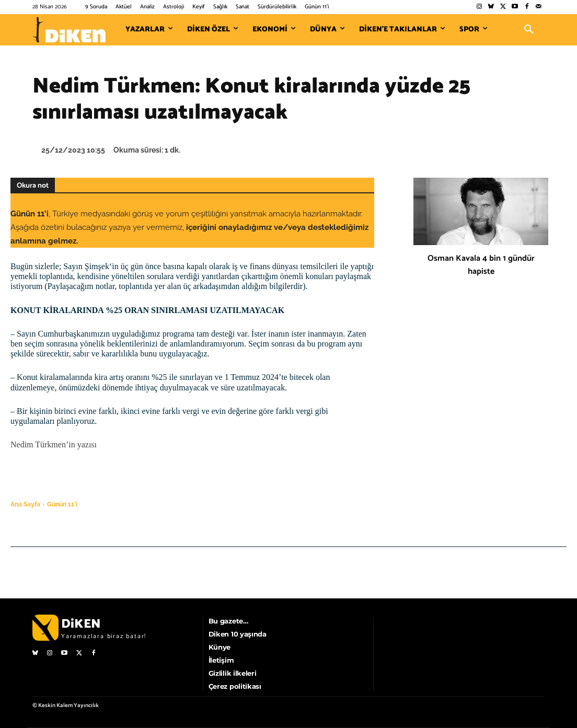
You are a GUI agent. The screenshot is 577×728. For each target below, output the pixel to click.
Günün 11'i (62, 504)
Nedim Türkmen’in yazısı (54, 444)
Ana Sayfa (25, 504)
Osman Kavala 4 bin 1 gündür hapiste (481, 265)
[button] (529, 30)
